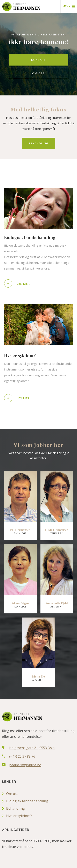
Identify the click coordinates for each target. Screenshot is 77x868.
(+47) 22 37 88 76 (22, 756)
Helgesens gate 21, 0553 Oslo (32, 748)
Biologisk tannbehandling (27, 801)
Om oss (39, 73)
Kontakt (38, 60)
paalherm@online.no (25, 765)
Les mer (17, 283)
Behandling (39, 143)
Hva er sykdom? (19, 816)
